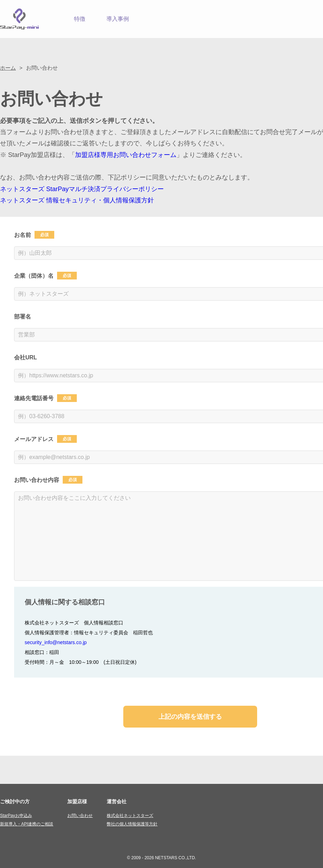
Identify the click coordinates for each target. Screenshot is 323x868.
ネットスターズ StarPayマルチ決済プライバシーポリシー (82, 189)
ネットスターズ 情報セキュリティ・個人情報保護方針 (77, 200)
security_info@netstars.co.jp (56, 642)
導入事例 (118, 19)
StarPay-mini (19, 19)
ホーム (8, 68)
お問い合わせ (80, 816)
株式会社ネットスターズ (130, 816)
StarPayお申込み (16, 816)
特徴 (80, 19)
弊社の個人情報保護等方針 (132, 824)
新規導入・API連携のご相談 (27, 824)
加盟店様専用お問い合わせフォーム (126, 155)
